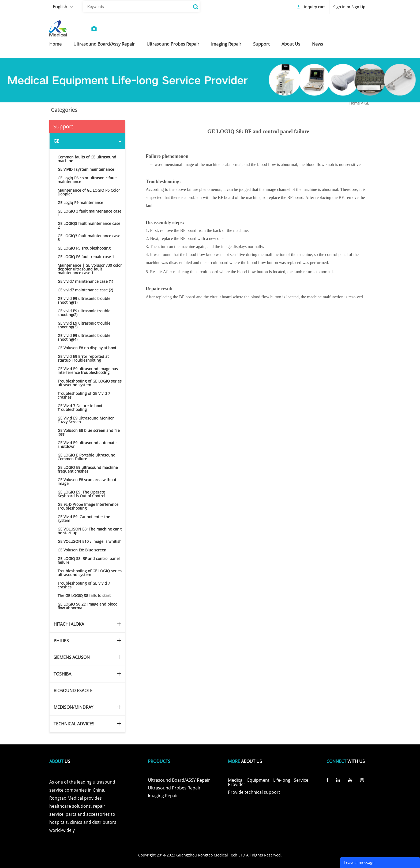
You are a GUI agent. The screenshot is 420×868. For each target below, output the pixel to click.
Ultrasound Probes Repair (174, 788)
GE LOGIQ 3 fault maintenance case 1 (89, 213)
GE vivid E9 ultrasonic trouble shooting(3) (84, 325)
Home (355, 103)
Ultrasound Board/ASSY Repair (179, 780)
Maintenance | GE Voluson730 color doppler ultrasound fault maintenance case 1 (90, 269)
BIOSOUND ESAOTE (73, 691)
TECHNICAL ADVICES (74, 724)
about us (291, 44)
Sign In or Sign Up (349, 7)
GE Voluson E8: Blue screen (82, 550)
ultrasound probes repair (173, 44)
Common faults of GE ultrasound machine (87, 159)
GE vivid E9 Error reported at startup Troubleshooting (83, 358)
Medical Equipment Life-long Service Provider (268, 782)
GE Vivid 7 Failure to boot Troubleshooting (80, 408)
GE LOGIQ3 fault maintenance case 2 (89, 225)
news (318, 44)
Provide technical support (254, 792)
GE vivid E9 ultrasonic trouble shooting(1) (84, 300)
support (261, 44)
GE (367, 103)
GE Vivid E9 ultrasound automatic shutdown (87, 445)
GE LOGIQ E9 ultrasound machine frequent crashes (88, 469)
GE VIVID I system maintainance (86, 169)
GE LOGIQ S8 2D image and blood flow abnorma (88, 606)
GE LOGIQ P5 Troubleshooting (84, 248)
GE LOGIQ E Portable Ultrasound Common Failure (87, 457)
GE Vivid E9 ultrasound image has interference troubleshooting (88, 371)
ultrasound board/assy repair (104, 44)
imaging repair (226, 44)
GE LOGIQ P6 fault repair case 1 (86, 257)
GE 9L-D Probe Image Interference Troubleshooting (88, 506)
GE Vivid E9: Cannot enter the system (84, 519)
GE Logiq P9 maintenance (80, 203)
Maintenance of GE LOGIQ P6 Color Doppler (89, 192)
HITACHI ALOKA (69, 624)
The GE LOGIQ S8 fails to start (84, 596)
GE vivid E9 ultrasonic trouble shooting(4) (84, 337)
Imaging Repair (163, 796)
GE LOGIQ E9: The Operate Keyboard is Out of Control (81, 494)
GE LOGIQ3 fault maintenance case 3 (89, 238)
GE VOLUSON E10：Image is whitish (90, 541)
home (55, 44)
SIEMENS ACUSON (72, 657)
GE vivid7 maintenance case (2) (85, 290)
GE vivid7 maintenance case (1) (85, 281)
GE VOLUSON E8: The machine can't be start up (90, 531)
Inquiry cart (314, 7)
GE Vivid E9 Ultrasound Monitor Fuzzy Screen (86, 420)
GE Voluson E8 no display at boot (87, 348)
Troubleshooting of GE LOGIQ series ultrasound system (90, 383)
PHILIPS (61, 641)
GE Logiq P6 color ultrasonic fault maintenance (87, 180)
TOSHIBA (62, 674)
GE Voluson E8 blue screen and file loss (89, 432)
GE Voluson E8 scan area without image (87, 482)
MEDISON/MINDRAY (73, 707)
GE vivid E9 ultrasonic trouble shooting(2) (84, 313)
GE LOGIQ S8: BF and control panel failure (89, 560)
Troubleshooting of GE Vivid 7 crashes (84, 395)
